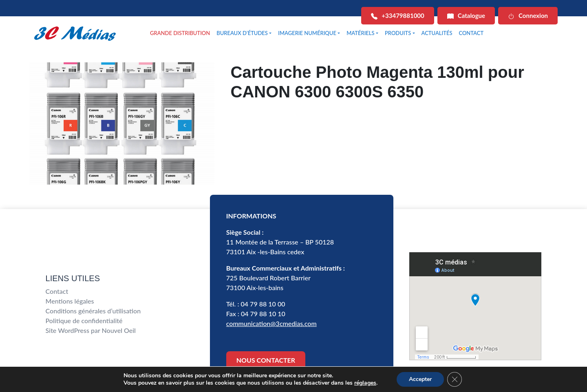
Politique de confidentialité (84, 320)
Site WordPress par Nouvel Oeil (91, 330)
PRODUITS (398, 33)
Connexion (528, 16)
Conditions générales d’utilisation (93, 311)
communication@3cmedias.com (271, 323)
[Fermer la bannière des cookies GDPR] (455, 379)
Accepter (420, 379)
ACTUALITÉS (437, 33)
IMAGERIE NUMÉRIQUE (307, 33)
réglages (365, 383)
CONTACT (471, 33)
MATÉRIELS (360, 33)
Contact (57, 291)
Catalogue (466, 16)
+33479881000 (397, 16)
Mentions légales (70, 301)
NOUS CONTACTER (266, 360)
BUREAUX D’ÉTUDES (242, 33)
